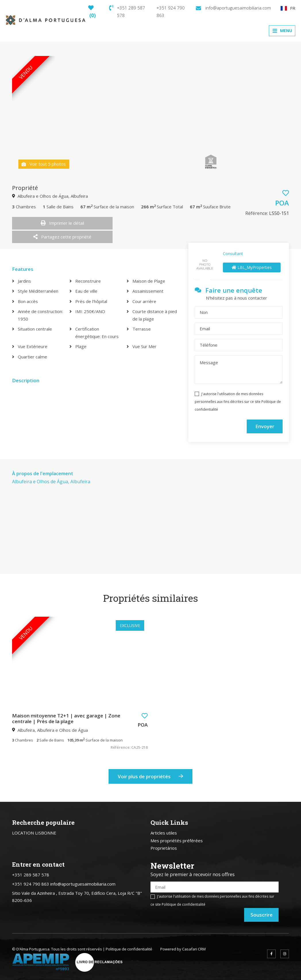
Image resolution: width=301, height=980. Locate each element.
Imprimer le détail (62, 223)
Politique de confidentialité (184, 904)
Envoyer (265, 426)
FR (288, 8)
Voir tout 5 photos (44, 164)
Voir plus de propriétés (150, 777)
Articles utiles (164, 833)
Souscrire (262, 915)
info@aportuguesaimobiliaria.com (233, 8)
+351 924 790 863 (171, 11)
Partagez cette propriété (62, 237)
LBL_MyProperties (252, 267)
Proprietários (164, 848)
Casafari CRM (194, 949)
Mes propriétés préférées (177, 841)
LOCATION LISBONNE (34, 833)
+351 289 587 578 (127, 11)
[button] (145, 716)
